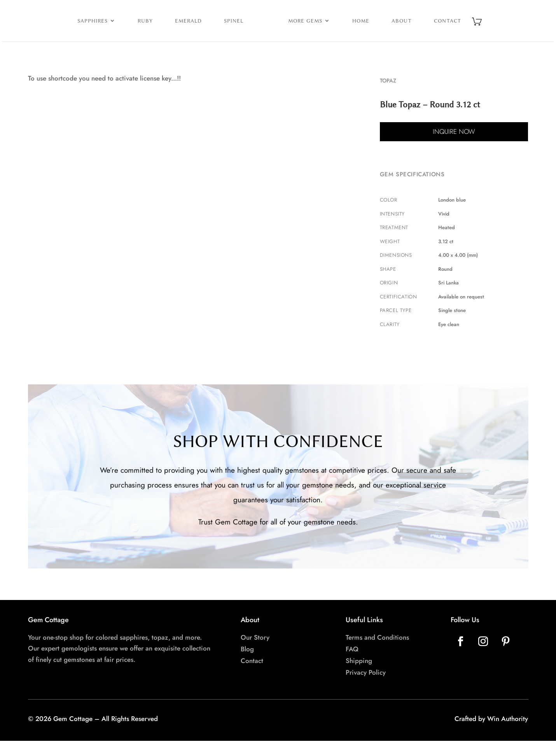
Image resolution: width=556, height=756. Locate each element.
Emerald (156, 28)
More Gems (338, 28)
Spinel (201, 28)
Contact (480, 28)
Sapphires (60, 28)
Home (393, 28)
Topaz (388, 96)
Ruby (113, 28)
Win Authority (508, 734)
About (434, 28)
